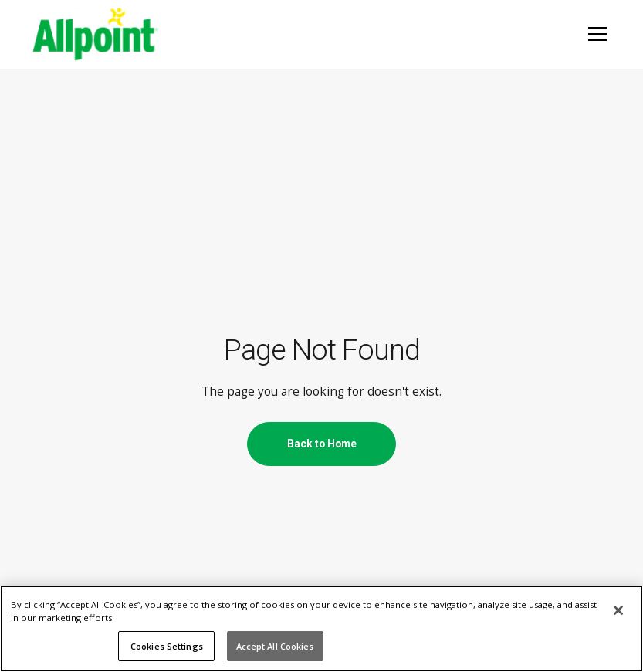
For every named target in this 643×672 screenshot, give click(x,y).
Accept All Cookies (275, 646)
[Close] (618, 610)
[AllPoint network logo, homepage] (96, 34)
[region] (321, 629)
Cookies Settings (167, 646)
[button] (595, 34)
